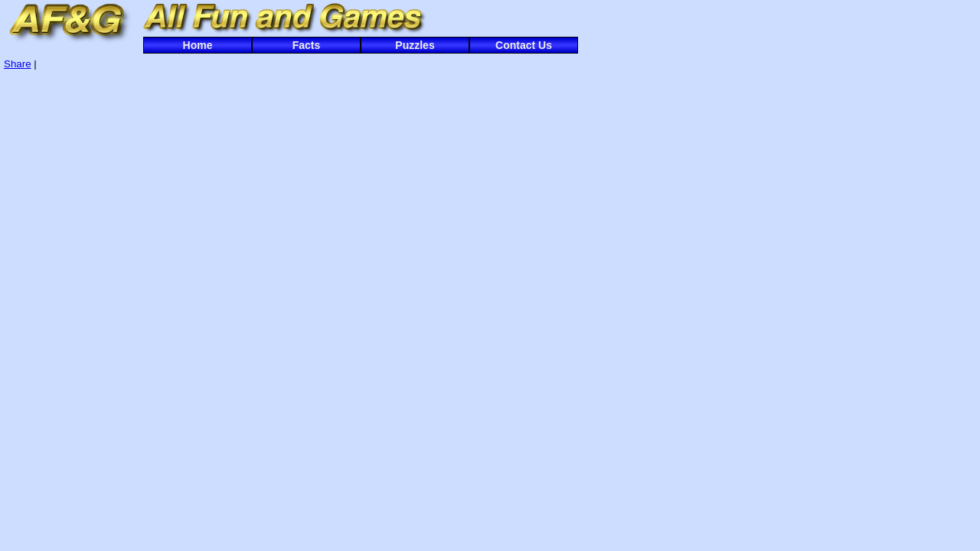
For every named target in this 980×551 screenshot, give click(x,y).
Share (18, 64)
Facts (307, 45)
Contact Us (524, 45)
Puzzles (415, 45)
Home (198, 45)
